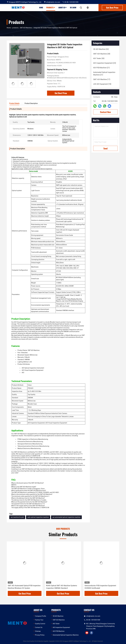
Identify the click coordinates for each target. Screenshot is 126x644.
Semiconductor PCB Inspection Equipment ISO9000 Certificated (100, 587)
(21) (101, 68)
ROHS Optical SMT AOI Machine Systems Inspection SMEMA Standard (62, 587)
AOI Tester (56, 624)
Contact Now (105, 112)
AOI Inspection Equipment (61, 627)
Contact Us (39, 627)
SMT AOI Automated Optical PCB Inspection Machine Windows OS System (24, 587)
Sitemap (38, 631)
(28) (102, 54)
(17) (102, 79)
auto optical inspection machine (38, 517)
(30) (99, 58)
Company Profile (41, 616)
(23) (105, 63)
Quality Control (40, 624)
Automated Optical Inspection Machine (66, 635)
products (15, 28)
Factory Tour (39, 620)
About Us (63, 8)
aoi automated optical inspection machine (66, 517)
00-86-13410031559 (70, 2)
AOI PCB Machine (59, 631)
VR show (73, 8)
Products (51, 8)
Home (41, 8)
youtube (87, 633)
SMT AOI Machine (26, 28)
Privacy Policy (40, 635)
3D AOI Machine (58, 616)
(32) (101, 49)
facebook (91, 633)
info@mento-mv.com (52, 2)
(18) (102, 84)
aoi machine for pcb (17, 517)
